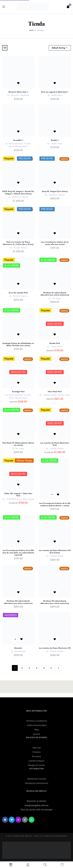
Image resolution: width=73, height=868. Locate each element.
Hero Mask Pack (55, 392)
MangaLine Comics (36, 765)
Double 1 (55, 140)
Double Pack (55, 343)
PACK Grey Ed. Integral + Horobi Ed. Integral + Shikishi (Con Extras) (18, 193)
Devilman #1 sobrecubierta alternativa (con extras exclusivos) (55, 294)
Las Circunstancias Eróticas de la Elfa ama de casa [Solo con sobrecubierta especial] (18, 553)
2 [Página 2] (22, 668)
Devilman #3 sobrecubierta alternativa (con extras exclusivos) (55, 602)
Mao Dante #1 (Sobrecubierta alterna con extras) (18, 444)
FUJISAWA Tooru (14, 499)
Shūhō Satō (57, 95)
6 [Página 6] (51, 668)
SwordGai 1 (18, 140)
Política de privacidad (37, 725)
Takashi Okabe (50, 395)
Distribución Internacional (36, 783)
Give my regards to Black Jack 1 (55, 92)
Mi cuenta (36, 756)
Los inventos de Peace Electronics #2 (55, 648)
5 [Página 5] (44, 668)
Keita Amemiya (16, 144)
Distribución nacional (37, 779)
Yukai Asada (28, 499)
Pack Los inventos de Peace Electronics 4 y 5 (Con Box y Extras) (18, 243)
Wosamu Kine (21, 146)
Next (58, 668)
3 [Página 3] (29, 668)
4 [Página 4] (37, 668)
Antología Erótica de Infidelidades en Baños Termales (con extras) (18, 344)
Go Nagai (57, 298)
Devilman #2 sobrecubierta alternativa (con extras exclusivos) (18, 602)
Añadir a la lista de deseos (18, 83)
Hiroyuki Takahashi (20, 95)
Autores (36, 734)
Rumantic (18, 648)
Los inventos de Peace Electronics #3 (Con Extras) (55, 551)
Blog (37, 730)
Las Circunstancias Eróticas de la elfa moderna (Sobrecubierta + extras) (55, 504)
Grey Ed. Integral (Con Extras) (55, 191)
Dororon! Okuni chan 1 (18, 92)
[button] (68, 7)
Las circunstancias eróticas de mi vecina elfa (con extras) (55, 243)
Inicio (31, 30)
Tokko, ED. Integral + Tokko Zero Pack (18, 495)
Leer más (51, 494)
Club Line (36, 748)
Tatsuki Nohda (20, 248)
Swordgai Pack (18, 392)
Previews (37, 752)
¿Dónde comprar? (37, 761)
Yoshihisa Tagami (20, 197)
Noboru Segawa (20, 296)
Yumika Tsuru (64, 395)
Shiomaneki (20, 651)
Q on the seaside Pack (18, 293)
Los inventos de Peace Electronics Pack (55, 444)
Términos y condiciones (37, 721)
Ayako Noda (57, 144)
